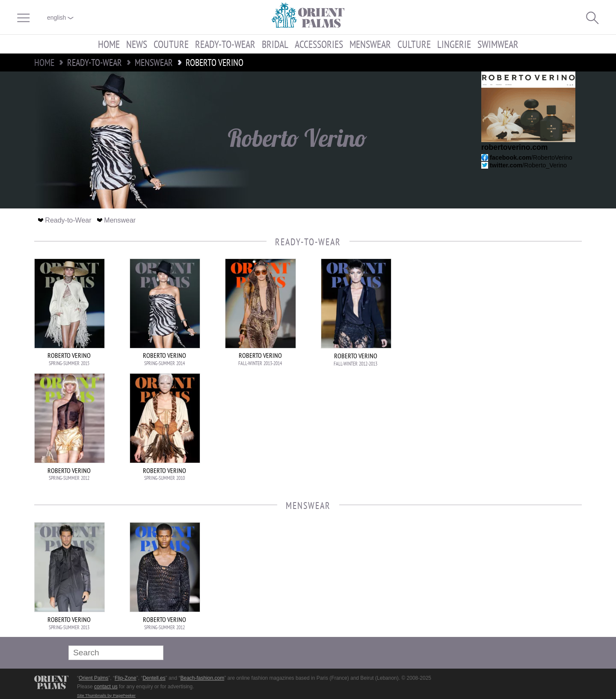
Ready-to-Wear (225, 44)
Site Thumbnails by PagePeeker (106, 695)
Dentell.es (154, 678)
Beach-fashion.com (202, 678)
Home (109, 44)
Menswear (370, 44)
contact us (106, 687)
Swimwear (498, 44)
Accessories (319, 44)
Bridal (275, 44)
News (137, 44)
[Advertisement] (522, 316)
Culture (414, 44)
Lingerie (454, 44)
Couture (171, 44)
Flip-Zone (126, 678)
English (60, 18)
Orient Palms (93, 678)
